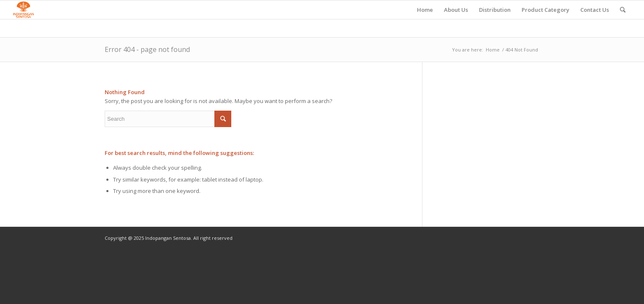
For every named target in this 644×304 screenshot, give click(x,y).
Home (493, 50)
